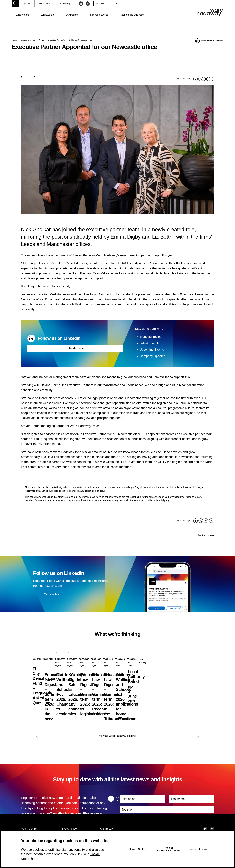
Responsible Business (132, 15)
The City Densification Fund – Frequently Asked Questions (55, 673)
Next (198, 736)
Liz (42, 385)
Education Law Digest (113, 659)
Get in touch (45, 3)
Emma (56, 385)
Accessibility (65, 3)
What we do (47, 15)
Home (14, 40)
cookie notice (61, 819)
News (42, 40)
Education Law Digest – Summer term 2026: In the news (116, 673)
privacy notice (32, 819)
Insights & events (99, 15)
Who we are (22, 15)
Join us (27, 3)
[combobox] (106, 4)
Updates (47, 659)
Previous (37, 736)
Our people (72, 15)
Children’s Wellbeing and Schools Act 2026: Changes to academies (176, 673)
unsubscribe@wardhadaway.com (55, 813)
